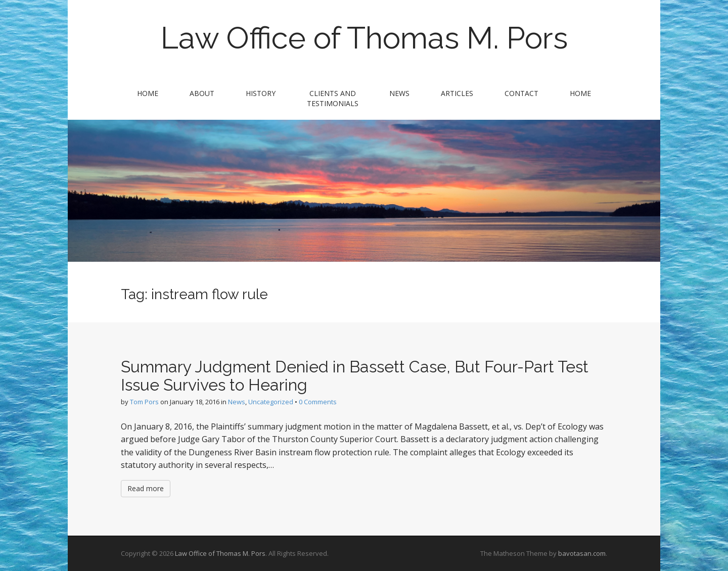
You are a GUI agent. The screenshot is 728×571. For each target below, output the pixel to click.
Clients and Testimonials (333, 98)
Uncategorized (271, 402)
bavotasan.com (582, 553)
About (202, 93)
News (399, 93)
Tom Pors (144, 402)
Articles (457, 93)
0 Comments (318, 402)
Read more (146, 488)
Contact (521, 93)
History (261, 93)
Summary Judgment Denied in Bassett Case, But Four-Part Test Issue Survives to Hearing (355, 375)
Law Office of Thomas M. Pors (364, 38)
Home (148, 93)
